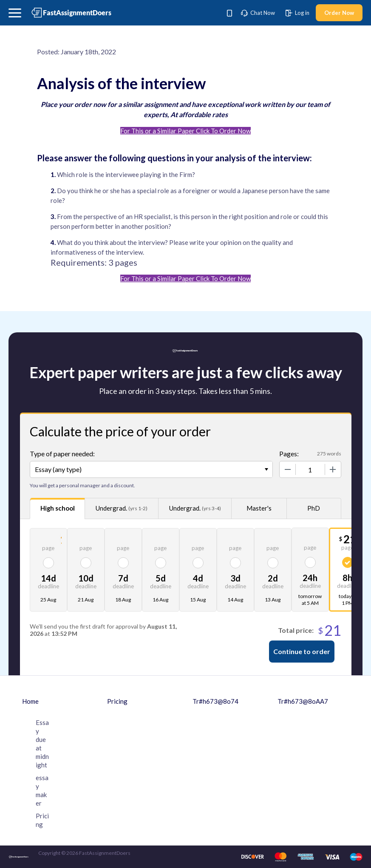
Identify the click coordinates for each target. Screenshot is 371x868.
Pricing (117, 701)
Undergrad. (122, 508)
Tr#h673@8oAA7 (303, 701)
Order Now (339, 13)
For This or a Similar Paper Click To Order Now (185, 131)
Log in (297, 13)
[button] (15, 13)
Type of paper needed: (62, 454)
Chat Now (258, 13)
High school (58, 508)
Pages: (289, 454)
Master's (259, 508)
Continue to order (302, 651)
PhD (314, 508)
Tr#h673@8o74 (215, 701)
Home (30, 701)
